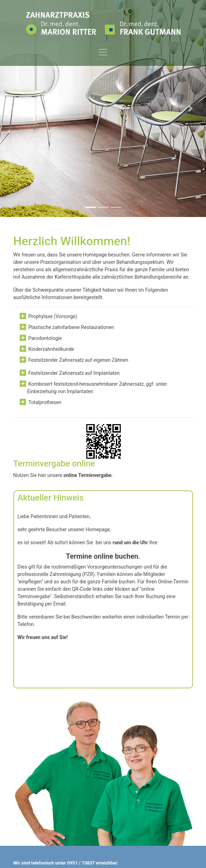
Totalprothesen (45, 402)
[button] (15, 108)
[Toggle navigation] (103, 52)
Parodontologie (45, 338)
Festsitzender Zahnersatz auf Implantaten (74, 373)
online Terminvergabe (88, 475)
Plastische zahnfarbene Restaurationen (71, 327)
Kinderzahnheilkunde (51, 349)
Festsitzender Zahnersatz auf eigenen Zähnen (79, 360)
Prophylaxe (41, 316)
